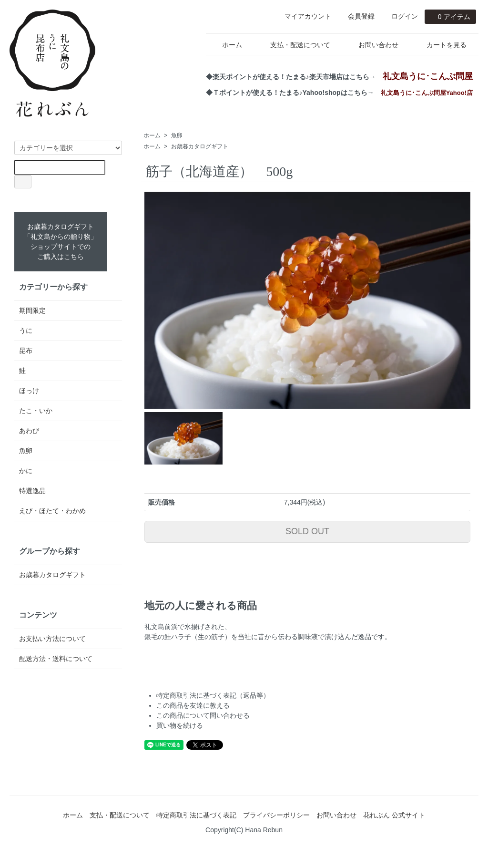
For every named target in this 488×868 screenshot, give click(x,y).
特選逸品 (32, 491)
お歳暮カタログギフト (200, 146)
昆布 (26, 351)
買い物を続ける (180, 725)
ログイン (400, 16)
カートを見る (440, 45)
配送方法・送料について (56, 659)
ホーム (225, 45)
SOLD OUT (307, 531)
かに (26, 471)
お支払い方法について (52, 639)
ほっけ (29, 391)
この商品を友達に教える (193, 705)
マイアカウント (303, 16)
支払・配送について (293, 45)
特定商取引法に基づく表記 (196, 815)
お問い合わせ (371, 45)
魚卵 (177, 135)
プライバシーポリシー (276, 815)
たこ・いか (36, 411)
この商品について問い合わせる (203, 715)
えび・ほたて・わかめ (52, 511)
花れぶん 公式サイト (394, 815)
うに (26, 331)
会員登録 (356, 16)
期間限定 (32, 310)
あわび (29, 431)
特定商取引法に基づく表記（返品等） (213, 695)
